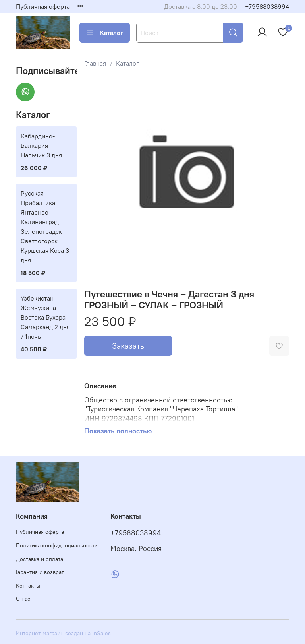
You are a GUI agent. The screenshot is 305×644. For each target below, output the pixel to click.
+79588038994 (267, 6)
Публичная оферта (43, 6)
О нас (23, 599)
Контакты (28, 586)
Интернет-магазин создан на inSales (63, 633)
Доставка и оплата (40, 559)
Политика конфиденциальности (57, 545)
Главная (95, 63)
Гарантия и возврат (40, 572)
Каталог (105, 33)
